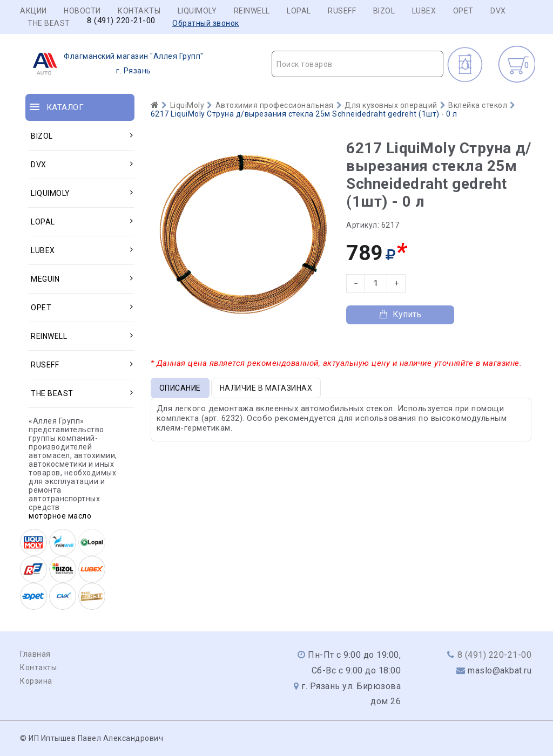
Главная (35, 654)
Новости (82, 11)
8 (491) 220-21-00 (121, 21)
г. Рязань (115, 64)
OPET (463, 11)
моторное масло (60, 516)
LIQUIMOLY (197, 11)
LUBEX (424, 11)
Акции (33, 11)
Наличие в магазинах (266, 388)
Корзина (36, 681)
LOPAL (299, 11)
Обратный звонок (206, 23)
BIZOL (384, 11)
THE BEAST (49, 23)
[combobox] (358, 64)
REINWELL (252, 11)
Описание (180, 388)
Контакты (139, 11)
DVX (498, 11)
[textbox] (358, 64)
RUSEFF (342, 11)
